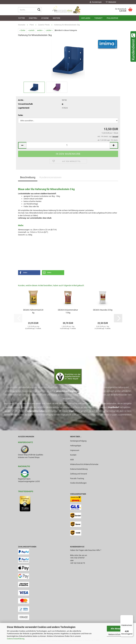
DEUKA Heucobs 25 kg (103, 310)
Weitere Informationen (118, 634)
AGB (72, 460)
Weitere (56, 18)
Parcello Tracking (77, 478)
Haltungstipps (76, 446)
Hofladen (86, 18)
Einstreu (33, 18)
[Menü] (132, 617)
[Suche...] (39, 10)
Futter (22, 18)
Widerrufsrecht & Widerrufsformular (84, 464)
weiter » (40, 30)
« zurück (31, 30)
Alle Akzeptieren (118, 629)
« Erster (22, 30)
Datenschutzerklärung (16, 639)
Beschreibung (28, 177)
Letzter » (49, 30)
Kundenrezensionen (50, 177)
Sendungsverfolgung (78, 441)
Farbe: (21, 115)
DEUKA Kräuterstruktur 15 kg (68, 311)
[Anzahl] (68, 145)
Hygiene (45, 18)
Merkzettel (111, 2)
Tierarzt (98, 18)
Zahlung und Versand (78, 474)
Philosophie (112, 18)
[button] (22, 145)
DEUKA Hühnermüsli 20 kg (33, 311)
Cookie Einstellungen (78, 483)
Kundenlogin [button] (96, 2)
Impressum (75, 450)
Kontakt (73, 455)
